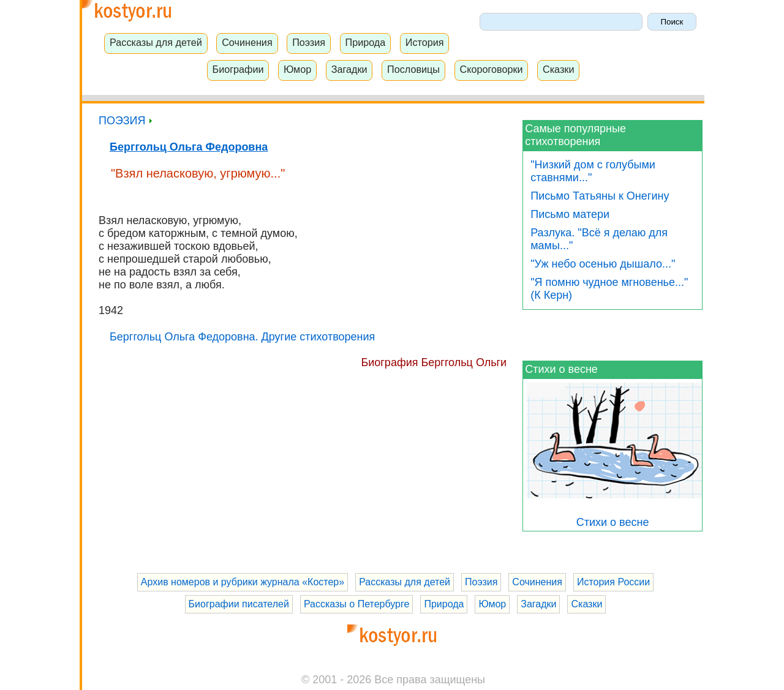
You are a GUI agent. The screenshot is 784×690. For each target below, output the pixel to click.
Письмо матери (570, 214)
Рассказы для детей (156, 42)
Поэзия (309, 42)
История (425, 42)
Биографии (238, 69)
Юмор (297, 69)
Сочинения (247, 42)
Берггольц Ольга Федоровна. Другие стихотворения (242, 337)
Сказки (559, 69)
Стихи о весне (561, 369)
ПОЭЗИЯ (125, 121)
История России (613, 582)
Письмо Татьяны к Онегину (600, 196)
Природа (366, 42)
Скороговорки (491, 69)
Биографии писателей (239, 604)
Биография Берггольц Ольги (434, 362)
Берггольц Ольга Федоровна (189, 147)
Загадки (349, 69)
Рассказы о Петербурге (356, 604)
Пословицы (413, 69)
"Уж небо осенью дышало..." (603, 264)
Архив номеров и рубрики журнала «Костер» (243, 582)
